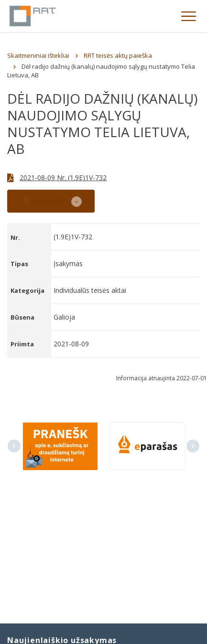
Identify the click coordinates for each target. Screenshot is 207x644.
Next (193, 446)
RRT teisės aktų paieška (118, 55)
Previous (14, 446)
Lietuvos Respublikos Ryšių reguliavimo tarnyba (33, 16)
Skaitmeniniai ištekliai (38, 55)
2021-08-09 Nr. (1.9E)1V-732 (63, 177)
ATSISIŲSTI (44, 200)
